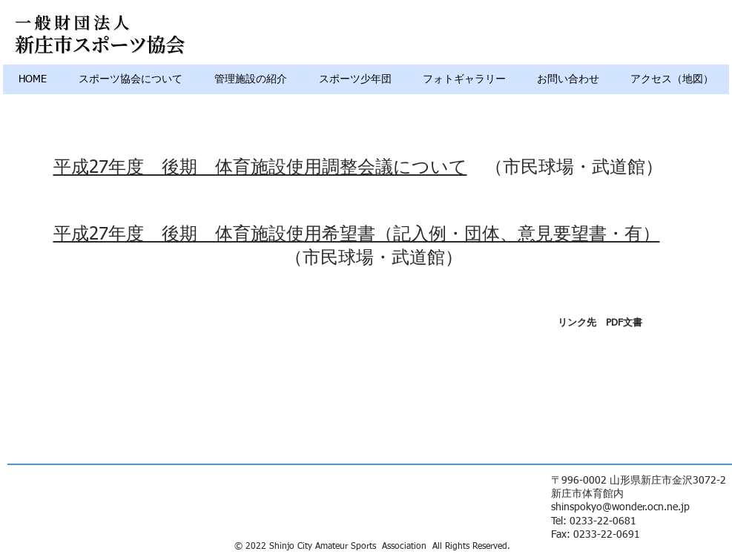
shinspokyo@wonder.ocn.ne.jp (620, 507)
